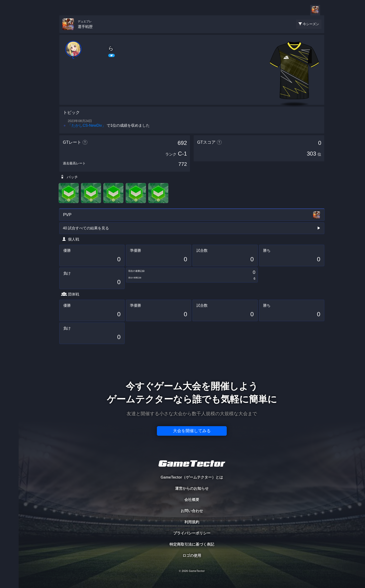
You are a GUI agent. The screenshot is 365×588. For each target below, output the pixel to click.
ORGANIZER (9, 71)
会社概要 (192, 500)
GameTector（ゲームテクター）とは (192, 477)
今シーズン (311, 24)
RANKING (9, 90)
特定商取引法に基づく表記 (192, 544)
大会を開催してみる (192, 431)
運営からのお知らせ (192, 488)
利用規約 (192, 522)
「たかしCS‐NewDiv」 (87, 125)
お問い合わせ (192, 511)
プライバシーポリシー (192, 533)
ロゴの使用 (192, 556)
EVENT (9, 109)
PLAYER (9, 52)
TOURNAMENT (9, 33)
